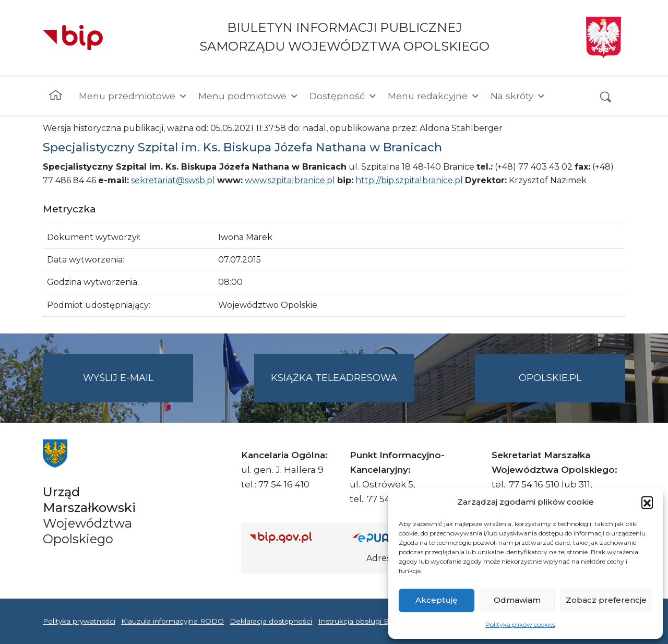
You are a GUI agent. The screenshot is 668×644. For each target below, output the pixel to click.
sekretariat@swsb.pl (173, 180)
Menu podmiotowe (249, 96)
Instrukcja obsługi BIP (358, 621)
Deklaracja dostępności (271, 621)
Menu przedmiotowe (133, 96)
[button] (647, 502)
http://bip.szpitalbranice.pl (409, 180)
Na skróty (518, 96)
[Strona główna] (56, 96)
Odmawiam (517, 600)
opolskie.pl (550, 378)
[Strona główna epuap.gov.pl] (387, 537)
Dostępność (343, 96)
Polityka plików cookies (520, 624)
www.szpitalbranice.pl (290, 180)
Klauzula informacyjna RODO (172, 621)
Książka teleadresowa (334, 378)
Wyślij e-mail (138, 386)
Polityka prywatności (79, 621)
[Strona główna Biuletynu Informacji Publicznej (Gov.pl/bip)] (293, 537)
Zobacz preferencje (606, 600)
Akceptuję (436, 600)
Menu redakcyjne (434, 96)
